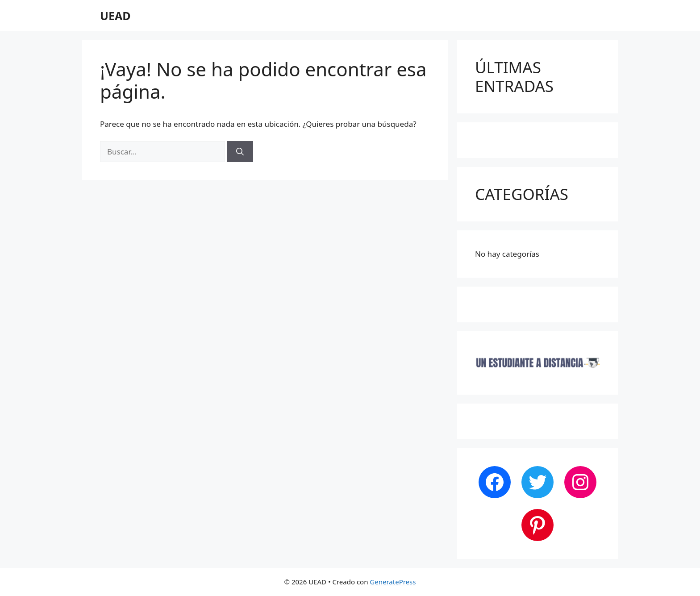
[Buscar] (240, 152)
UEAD (115, 16)
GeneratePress (393, 582)
